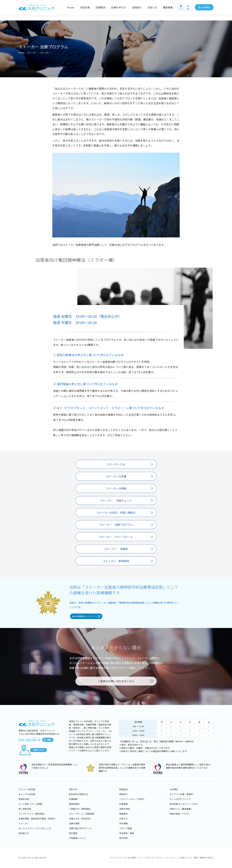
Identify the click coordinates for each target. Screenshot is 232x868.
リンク (140, 858)
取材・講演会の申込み (204, 858)
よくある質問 (130, 858)
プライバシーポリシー (155, 858)
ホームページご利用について (179, 858)
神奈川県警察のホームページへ (86, 620)
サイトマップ (116, 858)
